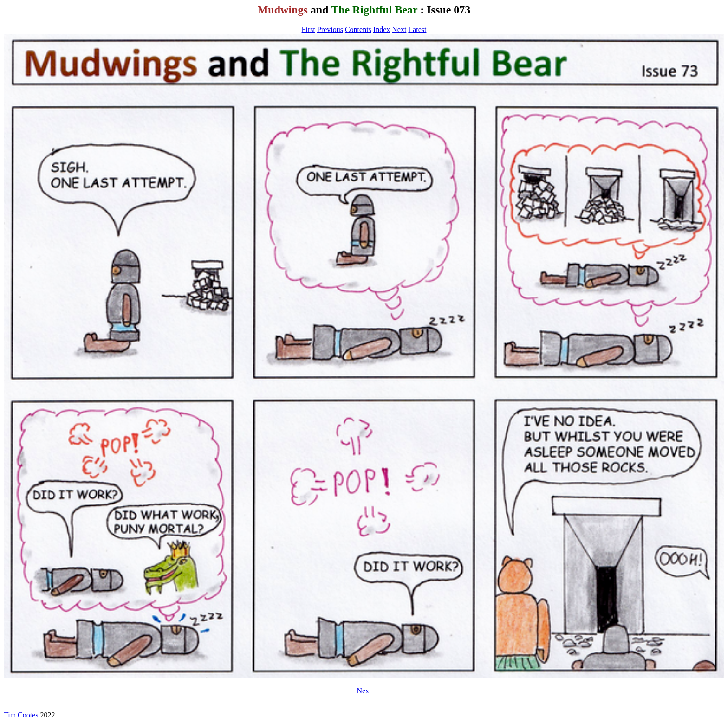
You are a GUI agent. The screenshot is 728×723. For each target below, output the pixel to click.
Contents (358, 29)
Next (399, 29)
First (309, 29)
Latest (417, 29)
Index (382, 29)
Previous (330, 29)
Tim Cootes (21, 715)
